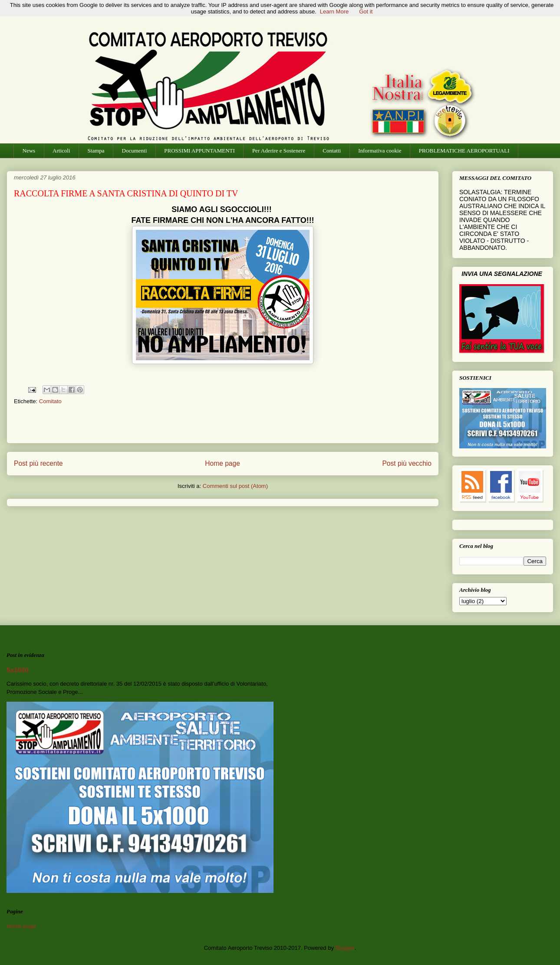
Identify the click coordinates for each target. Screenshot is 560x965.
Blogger (345, 948)
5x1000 (18, 670)
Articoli (61, 151)
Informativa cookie (380, 151)
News (29, 151)
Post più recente (38, 463)
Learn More (334, 12)
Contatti (332, 151)
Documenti (135, 151)
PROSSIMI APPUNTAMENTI (199, 151)
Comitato (50, 401)
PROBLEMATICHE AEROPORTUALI (464, 151)
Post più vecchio (407, 463)
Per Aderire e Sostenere (279, 151)
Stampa (96, 151)
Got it (366, 12)
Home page (222, 463)
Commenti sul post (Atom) (235, 486)
